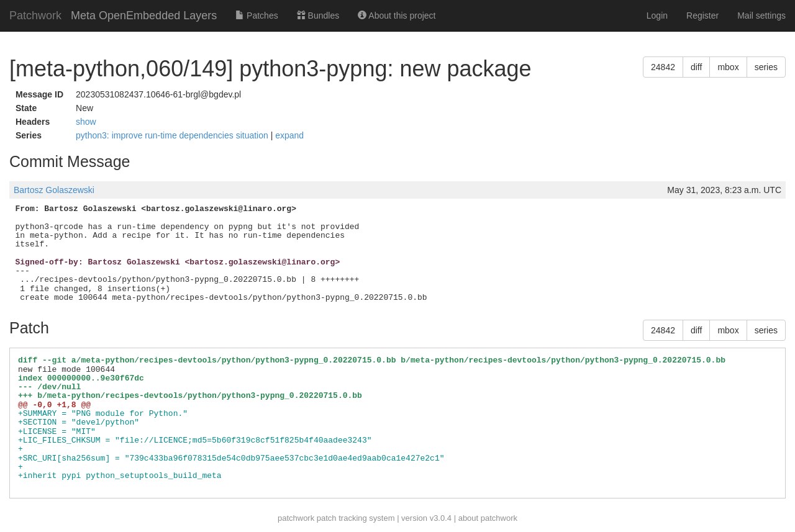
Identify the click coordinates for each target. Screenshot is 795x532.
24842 (663, 67)
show (86, 122)
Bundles (318, 16)
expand (289, 135)
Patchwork (35, 16)
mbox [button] (728, 67)
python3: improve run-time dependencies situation (173, 135)
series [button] (766, 67)
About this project (397, 16)
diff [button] (696, 67)
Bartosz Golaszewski (54, 190)
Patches (257, 16)
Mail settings (761, 16)
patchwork (296, 518)
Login (657, 16)
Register (702, 16)
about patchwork (488, 518)
